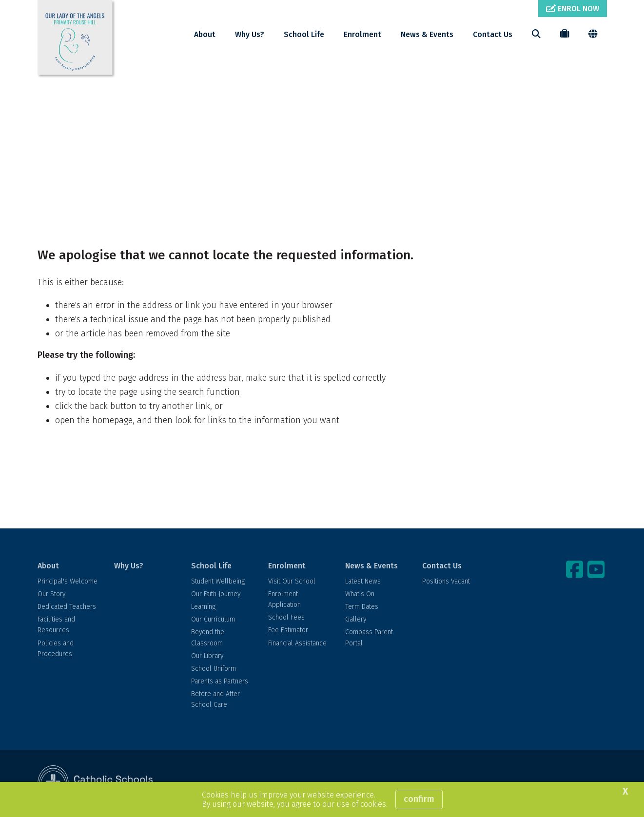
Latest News (363, 581)
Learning (203, 607)
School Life (304, 34)
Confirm (419, 799)
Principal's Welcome (68, 581)
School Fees (286, 617)
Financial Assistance (297, 643)
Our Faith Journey (216, 594)
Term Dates (362, 607)
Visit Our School (292, 581)
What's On (360, 594)
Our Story (51, 594)
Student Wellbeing (218, 581)
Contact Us (493, 34)
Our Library (207, 656)
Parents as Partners (220, 681)
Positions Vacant (446, 581)
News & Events (427, 34)
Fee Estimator (288, 630)
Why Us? (250, 34)
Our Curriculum (213, 619)
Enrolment (362, 34)
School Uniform (214, 669)
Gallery (356, 619)
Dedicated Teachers (67, 607)
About (205, 34)
